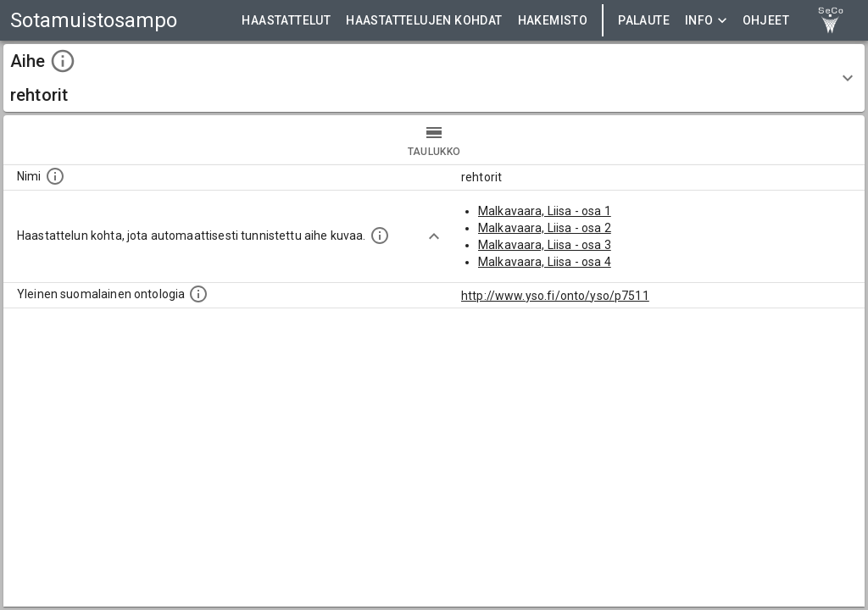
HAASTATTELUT (286, 21)
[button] (434, 78)
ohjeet (766, 21)
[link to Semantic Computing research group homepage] (831, 20)
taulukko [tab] (434, 140)
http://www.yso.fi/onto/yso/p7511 (555, 296)
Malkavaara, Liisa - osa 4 (545, 262)
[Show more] (434, 236)
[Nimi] (55, 176)
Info (706, 21)
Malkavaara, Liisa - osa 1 (545, 211)
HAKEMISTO (553, 21)
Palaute (644, 21)
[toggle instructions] (63, 61)
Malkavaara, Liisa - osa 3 (545, 245)
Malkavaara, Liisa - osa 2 (545, 228)
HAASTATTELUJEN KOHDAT (424, 21)
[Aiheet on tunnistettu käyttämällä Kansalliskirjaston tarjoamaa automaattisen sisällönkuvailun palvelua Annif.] (380, 236)
